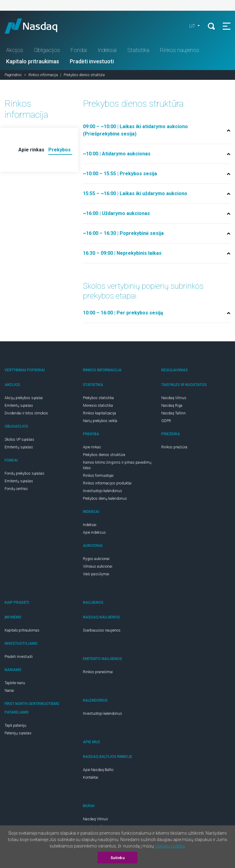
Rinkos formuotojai (98, 476)
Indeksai (107, 50)
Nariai (9, 691)
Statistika (138, 50)
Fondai (79, 50)
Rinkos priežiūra (174, 447)
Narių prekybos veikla (100, 421)
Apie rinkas (92, 447)
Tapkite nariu (15, 683)
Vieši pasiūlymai (96, 574)
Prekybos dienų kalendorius (105, 499)
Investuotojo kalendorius (103, 491)
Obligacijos (47, 50)
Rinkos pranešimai (98, 672)
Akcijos (15, 50)
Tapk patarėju (15, 725)
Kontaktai (91, 777)
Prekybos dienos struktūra (104, 455)
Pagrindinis (13, 75)
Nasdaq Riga (172, 406)
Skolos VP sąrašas (19, 440)
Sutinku (118, 858)
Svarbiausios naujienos (102, 630)
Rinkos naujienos (180, 50)
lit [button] (193, 26)
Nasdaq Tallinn (173, 413)
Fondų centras (16, 489)
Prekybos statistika (98, 398)
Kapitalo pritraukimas (33, 61)
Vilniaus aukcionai (98, 566)
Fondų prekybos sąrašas (24, 473)
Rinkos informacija (43, 75)
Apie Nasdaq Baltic (98, 770)
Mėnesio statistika (98, 406)
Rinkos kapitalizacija (99, 413)
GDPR (166, 421)
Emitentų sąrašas (19, 406)
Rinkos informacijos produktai (107, 483)
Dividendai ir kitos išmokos (26, 413)
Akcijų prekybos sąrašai (24, 398)
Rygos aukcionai (96, 559)
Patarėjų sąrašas (18, 733)
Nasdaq (37, 26)
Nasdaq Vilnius (174, 398)
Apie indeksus (94, 532)
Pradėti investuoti (92, 61)
